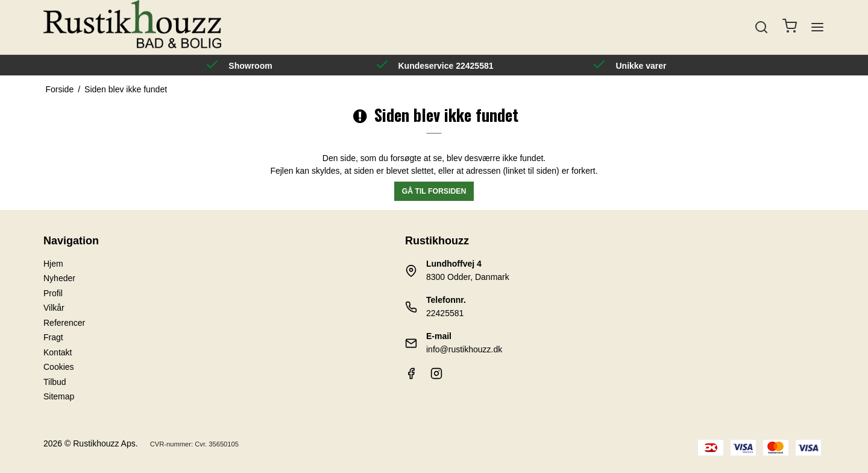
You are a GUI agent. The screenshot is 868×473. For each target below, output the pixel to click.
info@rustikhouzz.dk (464, 349)
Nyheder (59, 278)
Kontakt (58, 352)
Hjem (53, 264)
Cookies (59, 367)
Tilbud (55, 382)
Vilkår (54, 308)
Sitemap (59, 396)
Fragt (53, 337)
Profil (53, 293)
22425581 (445, 313)
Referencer (64, 323)
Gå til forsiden (434, 191)
